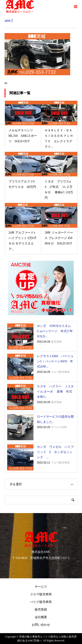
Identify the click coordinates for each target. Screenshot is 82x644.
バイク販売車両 (41, 602)
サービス (41, 587)
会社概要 (41, 617)
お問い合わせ (41, 625)
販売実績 (41, 610)
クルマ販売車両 (41, 594)
